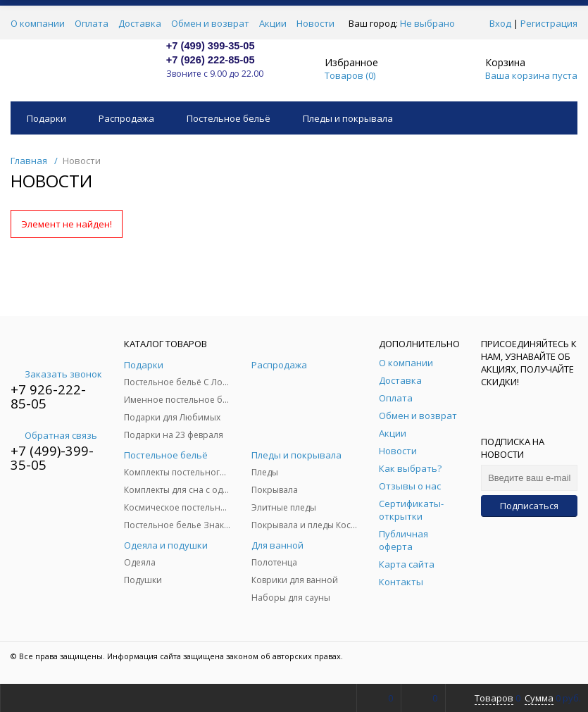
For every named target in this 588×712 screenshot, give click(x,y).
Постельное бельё (229, 118)
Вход (500, 23)
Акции (273, 23)
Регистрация (549, 23)
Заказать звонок (56, 374)
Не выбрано (431, 23)
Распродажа (126, 118)
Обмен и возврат (210, 23)
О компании (38, 23)
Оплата (92, 23)
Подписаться (529, 506)
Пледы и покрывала (348, 118)
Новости (315, 23)
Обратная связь (54, 435)
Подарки (46, 118)
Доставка (140, 23)
